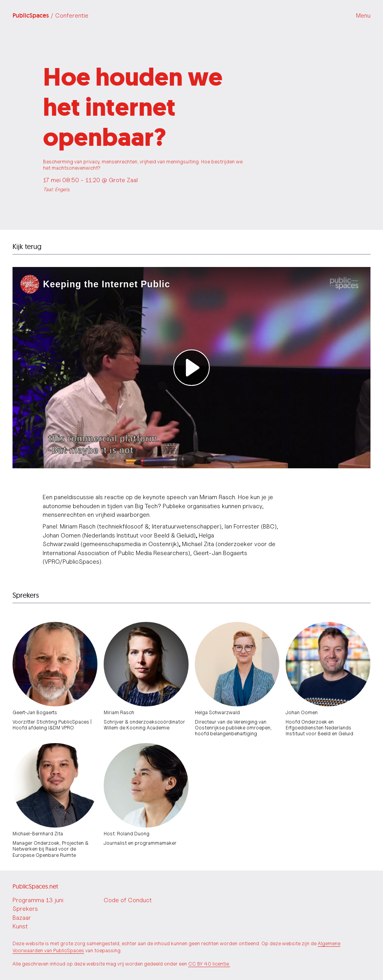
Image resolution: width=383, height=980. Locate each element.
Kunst (20, 926)
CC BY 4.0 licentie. (209, 964)
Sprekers (25, 909)
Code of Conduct (128, 900)
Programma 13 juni (38, 900)
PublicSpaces (50, 16)
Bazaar (22, 918)
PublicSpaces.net (35, 886)
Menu (363, 15)
